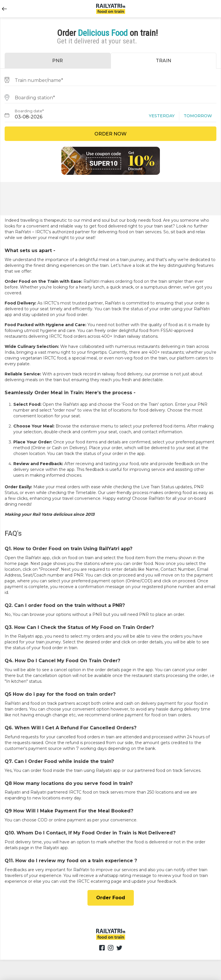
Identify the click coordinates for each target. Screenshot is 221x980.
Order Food (111, 898)
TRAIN (164, 61)
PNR (57, 61)
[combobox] (110, 79)
